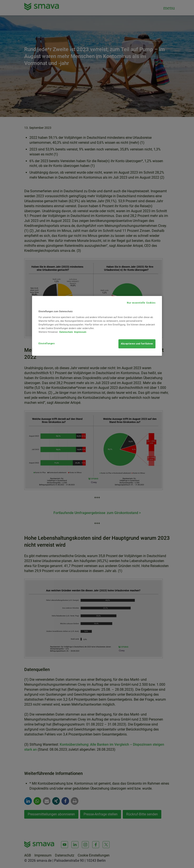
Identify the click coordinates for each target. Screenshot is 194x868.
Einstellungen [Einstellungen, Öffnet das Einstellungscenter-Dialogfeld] (47, 343)
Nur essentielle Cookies (141, 303)
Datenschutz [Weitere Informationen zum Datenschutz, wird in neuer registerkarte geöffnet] (66, 332)
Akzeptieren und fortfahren (137, 344)
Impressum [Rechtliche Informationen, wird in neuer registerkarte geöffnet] (80, 332)
